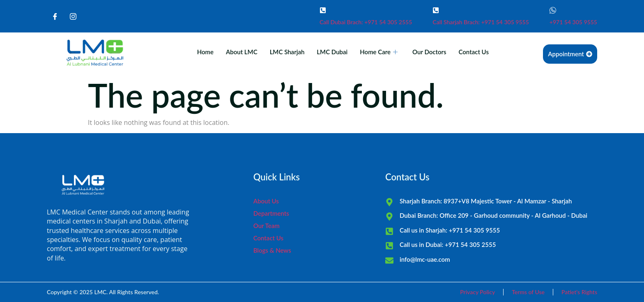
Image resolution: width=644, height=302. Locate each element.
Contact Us (474, 52)
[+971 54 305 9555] (553, 10)
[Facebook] (55, 16)
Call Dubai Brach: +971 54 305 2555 (366, 22)
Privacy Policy (477, 292)
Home (205, 52)
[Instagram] (73, 16)
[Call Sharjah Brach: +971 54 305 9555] (436, 10)
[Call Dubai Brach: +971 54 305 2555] (323, 10)
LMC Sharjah (287, 52)
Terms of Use (528, 292)
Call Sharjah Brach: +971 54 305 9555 (481, 22)
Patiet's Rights (579, 292)
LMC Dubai (332, 52)
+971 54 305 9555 (573, 22)
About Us (266, 201)
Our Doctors (429, 52)
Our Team (267, 226)
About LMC (242, 52)
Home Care (379, 52)
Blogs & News (272, 250)
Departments (271, 213)
